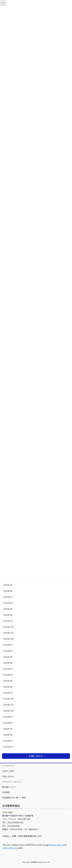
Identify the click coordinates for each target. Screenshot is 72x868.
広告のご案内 (8, 771)
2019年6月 (8, 663)
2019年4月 (8, 675)
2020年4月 (8, 603)
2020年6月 (8, 591)
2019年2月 (8, 687)
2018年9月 (8, 717)
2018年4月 (8, 747)
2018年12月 (8, 699)
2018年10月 (8, 711)
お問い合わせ (8, 776)
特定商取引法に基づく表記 (14, 798)
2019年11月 (8, 633)
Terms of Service (10, 848)
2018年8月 (8, 723)
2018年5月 (8, 741)
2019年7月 (8, 657)
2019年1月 (8, 693)
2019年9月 (8, 645)
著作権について (9, 787)
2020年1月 (8, 621)
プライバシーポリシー (12, 782)
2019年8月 (8, 651)
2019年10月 (8, 639)
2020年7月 (8, 585)
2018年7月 (8, 729)
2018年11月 (8, 705)
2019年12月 (8, 627)
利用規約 (6, 792)
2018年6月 (8, 735)
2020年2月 (8, 615)
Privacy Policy (56, 845)
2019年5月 (8, 669)
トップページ (8, 766)
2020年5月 (8, 597)
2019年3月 (8, 681)
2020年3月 (8, 609)
